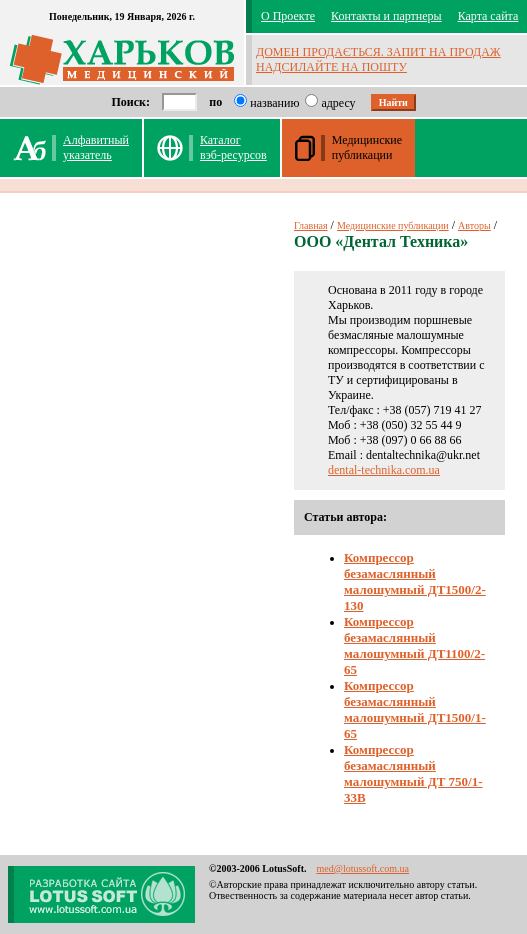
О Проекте (288, 16)
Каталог (233, 147)
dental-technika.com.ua (384, 470)
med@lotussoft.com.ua (362, 868)
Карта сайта (488, 16)
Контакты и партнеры (386, 16)
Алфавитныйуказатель (96, 147)
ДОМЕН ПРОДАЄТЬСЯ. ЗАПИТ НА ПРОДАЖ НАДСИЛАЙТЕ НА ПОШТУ (378, 59)
